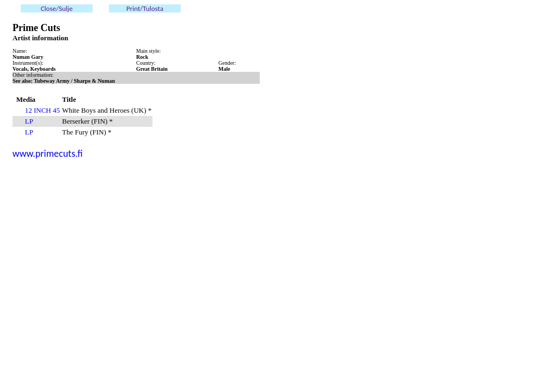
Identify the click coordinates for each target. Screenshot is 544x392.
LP (29, 121)
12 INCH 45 (42, 110)
